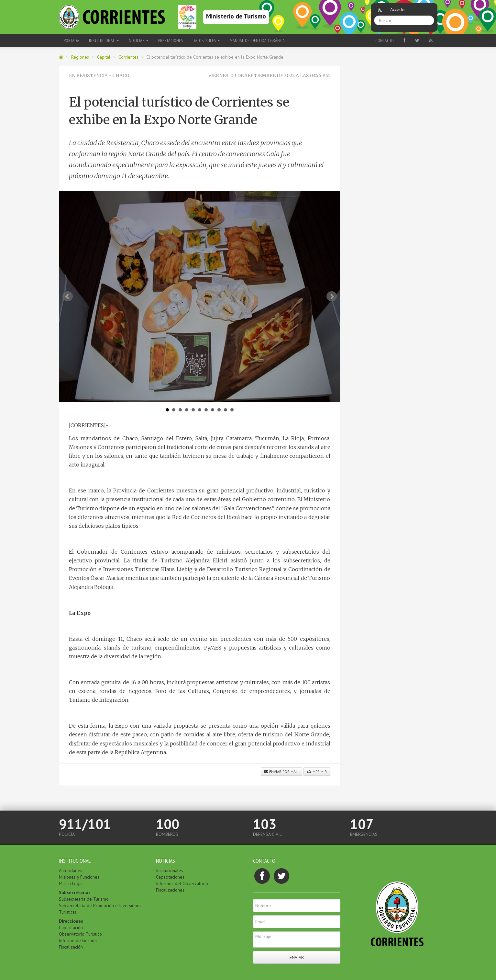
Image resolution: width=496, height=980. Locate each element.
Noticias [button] (139, 40)
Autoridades (71, 870)
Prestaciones (171, 40)
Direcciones (71, 921)
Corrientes (128, 57)
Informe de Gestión (78, 940)
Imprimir (317, 772)
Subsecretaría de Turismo (84, 899)
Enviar (297, 957)
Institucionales (170, 870)
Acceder (398, 9)
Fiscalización (71, 947)
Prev (68, 296)
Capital (104, 57)
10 (226, 410)
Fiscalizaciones (170, 890)
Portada (72, 40)
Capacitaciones (170, 877)
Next (332, 296)
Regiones (80, 57)
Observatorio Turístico (80, 934)
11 (232, 410)
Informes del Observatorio (182, 883)
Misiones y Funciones (79, 877)
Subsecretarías (75, 893)
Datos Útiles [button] (206, 40)
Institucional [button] (104, 40)
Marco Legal (71, 883)
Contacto (385, 40)
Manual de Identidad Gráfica (257, 40)
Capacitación (71, 928)
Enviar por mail (281, 772)
